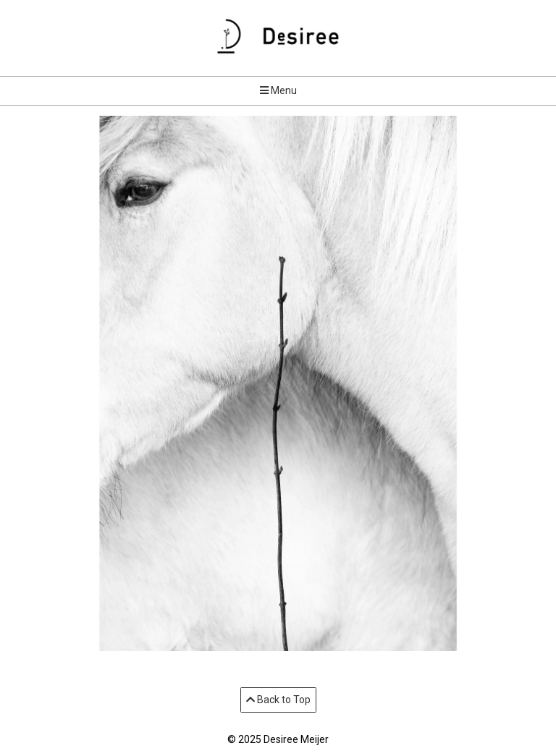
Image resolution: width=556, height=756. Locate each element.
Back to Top (278, 700)
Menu (278, 90)
